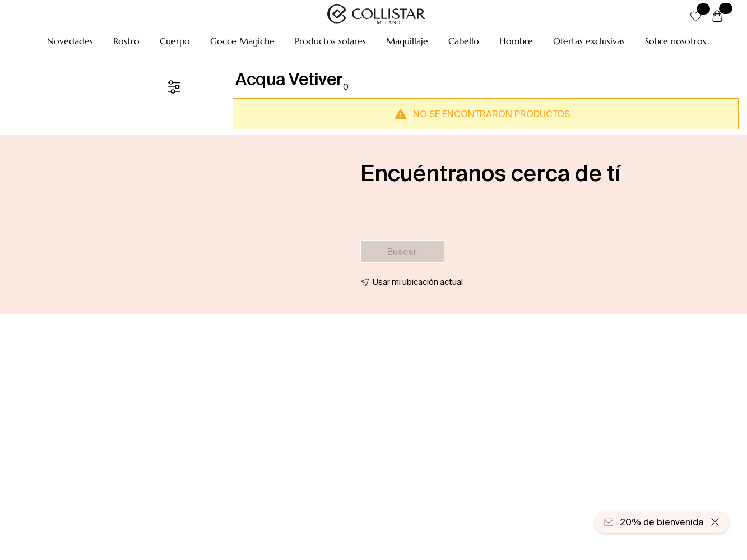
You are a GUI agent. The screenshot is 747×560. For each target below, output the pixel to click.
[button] (70, 41)
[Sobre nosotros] (676, 41)
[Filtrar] (174, 87)
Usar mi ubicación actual (418, 282)
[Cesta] (717, 17)
